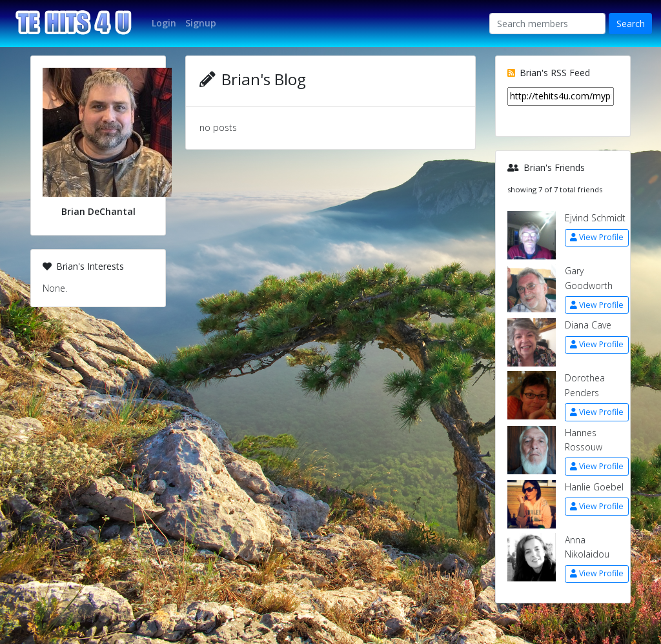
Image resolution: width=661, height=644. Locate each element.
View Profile (597, 237)
